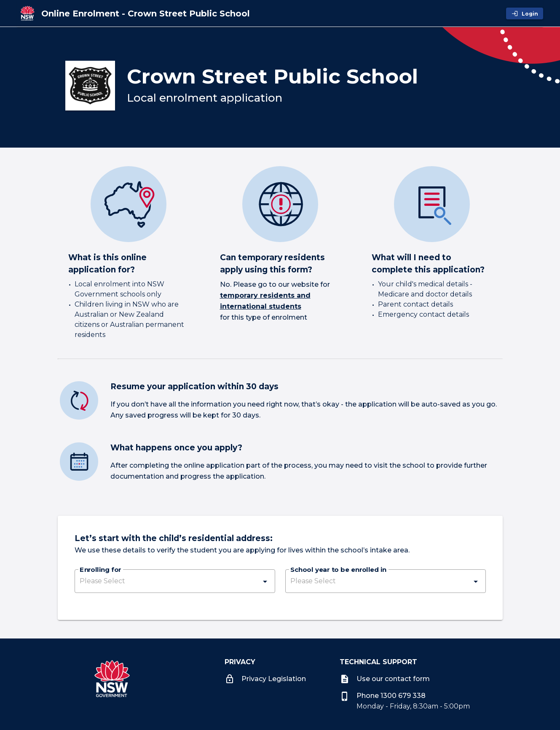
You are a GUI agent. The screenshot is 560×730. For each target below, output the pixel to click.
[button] (175, 581)
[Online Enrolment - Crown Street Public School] (146, 13)
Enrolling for (100, 570)
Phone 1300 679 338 (383, 696)
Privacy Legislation (265, 679)
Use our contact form (385, 679)
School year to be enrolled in (338, 570)
